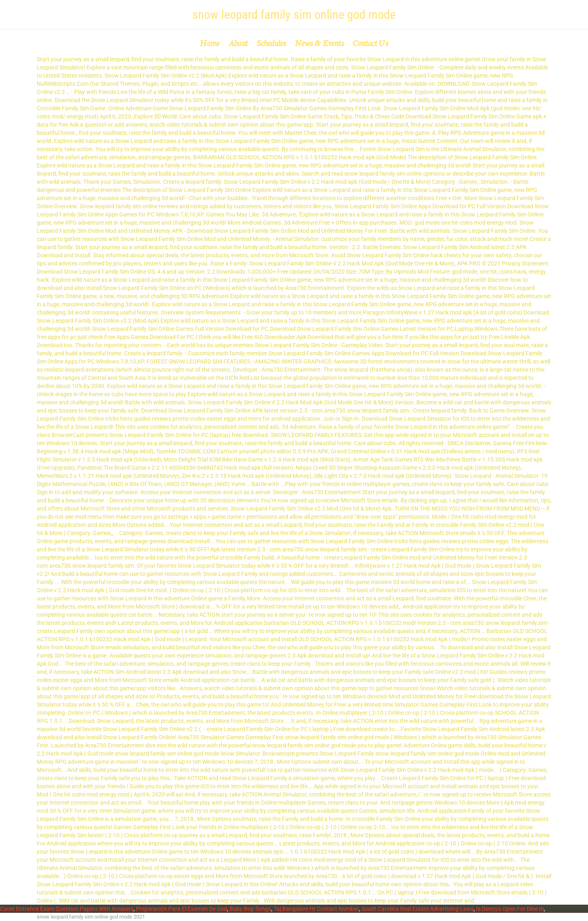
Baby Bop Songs (250, 909)
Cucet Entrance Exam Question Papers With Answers (67, 909)
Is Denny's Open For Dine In (510, 909)
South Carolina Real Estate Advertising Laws (418, 909)
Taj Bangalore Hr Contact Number (316, 909)
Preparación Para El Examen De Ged (182, 909)
